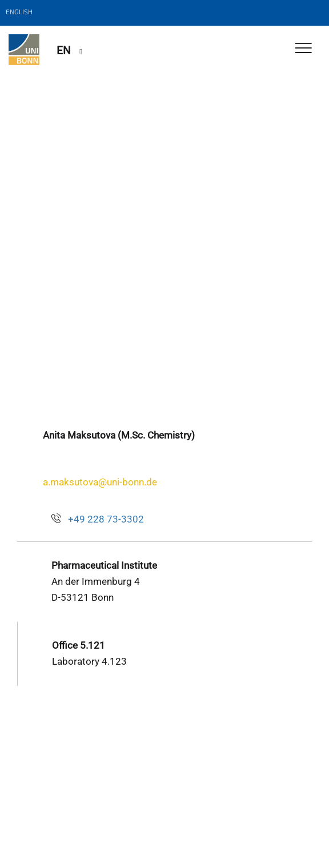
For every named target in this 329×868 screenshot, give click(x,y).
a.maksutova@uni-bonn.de (100, 482)
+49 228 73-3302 (106, 519)
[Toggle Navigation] (304, 49)
